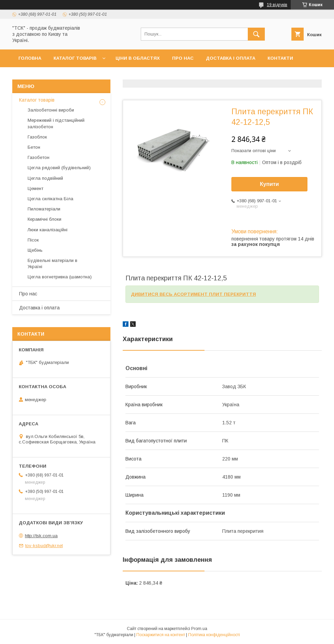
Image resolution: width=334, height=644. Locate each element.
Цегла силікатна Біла (50, 199)
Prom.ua (199, 629)
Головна (30, 58)
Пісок (33, 240)
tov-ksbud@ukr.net (44, 546)
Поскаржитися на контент (161, 635)
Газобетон (39, 157)
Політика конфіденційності (214, 635)
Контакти (280, 58)
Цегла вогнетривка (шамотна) (60, 277)
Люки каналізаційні (48, 230)
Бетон (34, 147)
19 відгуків (277, 5)
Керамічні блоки (44, 219)
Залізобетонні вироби (51, 110)
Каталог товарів (75, 58)
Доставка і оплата (231, 58)
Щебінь (35, 250)
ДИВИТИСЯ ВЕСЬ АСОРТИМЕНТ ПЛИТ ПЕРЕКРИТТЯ (193, 294)
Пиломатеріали (44, 209)
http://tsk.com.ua (41, 536)
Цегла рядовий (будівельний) (59, 168)
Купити (270, 184)
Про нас (183, 58)
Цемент (35, 188)
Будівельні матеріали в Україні (52, 264)
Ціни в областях (138, 58)
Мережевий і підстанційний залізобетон (56, 123)
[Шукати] (256, 34)
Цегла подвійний (45, 178)
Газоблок (37, 137)
